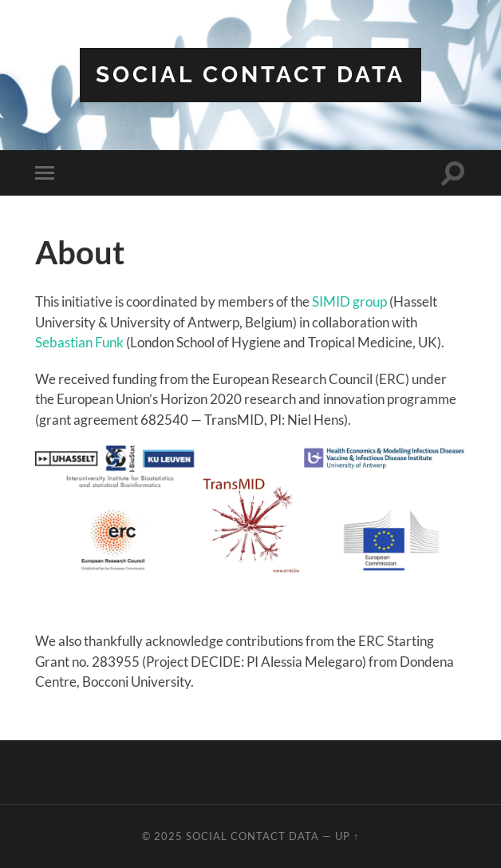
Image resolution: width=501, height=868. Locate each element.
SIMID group (349, 301)
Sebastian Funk (79, 342)
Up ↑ (347, 836)
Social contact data (250, 75)
